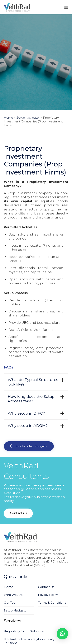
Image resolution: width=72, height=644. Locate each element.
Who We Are (13, 595)
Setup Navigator (16, 610)
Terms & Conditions (52, 603)
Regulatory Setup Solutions (24, 631)
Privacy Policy (48, 595)
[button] (29, 446)
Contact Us (46, 587)
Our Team (11, 603)
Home (9, 587)
